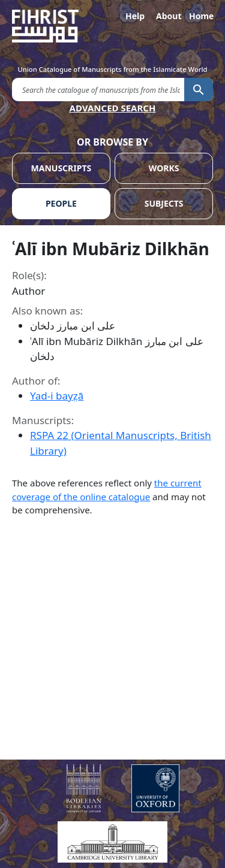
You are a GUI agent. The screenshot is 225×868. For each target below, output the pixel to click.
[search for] (98, 89)
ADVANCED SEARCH (113, 108)
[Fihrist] (112, 26)
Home (201, 16)
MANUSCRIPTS (61, 168)
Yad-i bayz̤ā (57, 396)
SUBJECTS (164, 203)
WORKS (164, 168)
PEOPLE (61, 203)
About (168, 16)
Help (135, 16)
